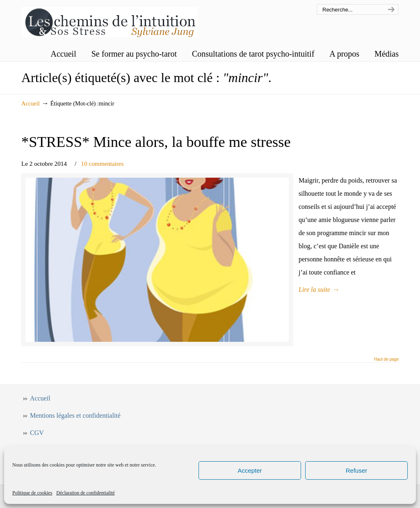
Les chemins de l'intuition (110, 20)
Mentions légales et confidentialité (75, 415)
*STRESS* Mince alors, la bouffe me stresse (156, 142)
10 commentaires (103, 164)
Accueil (31, 103)
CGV (37, 433)
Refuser (357, 470)
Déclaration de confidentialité (86, 493)
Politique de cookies (32, 493)
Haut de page (386, 359)
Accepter (250, 470)
